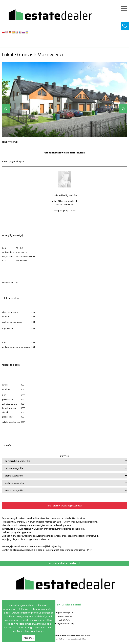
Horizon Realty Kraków (65, 195)
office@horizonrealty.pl (64, 201)
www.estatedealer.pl (65, 43)
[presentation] (6, 109)
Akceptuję (29, 638)
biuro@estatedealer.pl (65, 623)
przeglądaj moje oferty (65, 210)
